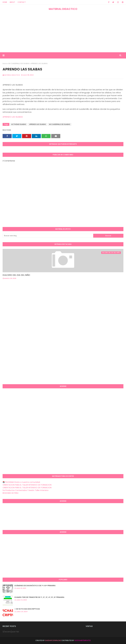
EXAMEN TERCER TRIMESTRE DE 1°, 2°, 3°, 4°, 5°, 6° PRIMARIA (39, 597)
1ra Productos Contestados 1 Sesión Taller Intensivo (26, 490)
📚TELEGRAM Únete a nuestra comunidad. (21, 482)
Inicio (5, 63)
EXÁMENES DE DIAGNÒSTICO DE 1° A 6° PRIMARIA (35, 586)
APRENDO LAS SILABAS (13, 117)
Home (5, 2)
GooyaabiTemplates (83, 640)
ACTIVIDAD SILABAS (19, 124)
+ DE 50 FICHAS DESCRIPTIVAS (27, 609)
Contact (22, 2)
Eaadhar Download (53, 640)
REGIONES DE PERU (10, 493)
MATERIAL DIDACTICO (63, 9)
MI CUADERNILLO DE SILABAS (19, 63)
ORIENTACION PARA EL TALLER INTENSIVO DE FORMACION (27, 485)
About (12, 2)
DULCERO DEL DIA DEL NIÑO (16, 275)
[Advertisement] (63, 32)
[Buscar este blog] (48, 236)
